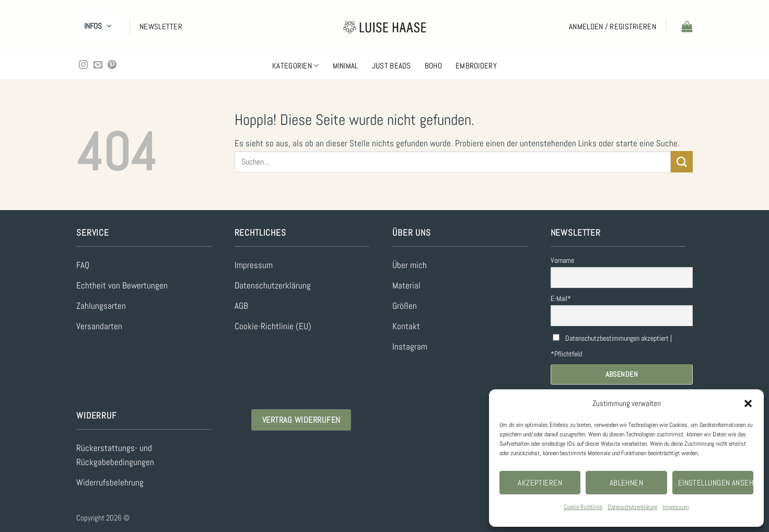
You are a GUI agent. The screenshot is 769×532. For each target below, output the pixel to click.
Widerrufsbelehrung (110, 483)
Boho (433, 66)
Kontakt (406, 326)
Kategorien (296, 66)
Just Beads (392, 66)
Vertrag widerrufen (301, 420)
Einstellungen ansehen (716, 483)
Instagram (410, 347)
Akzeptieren (540, 483)
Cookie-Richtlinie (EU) (273, 326)
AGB (241, 306)
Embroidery (476, 66)
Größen (405, 306)
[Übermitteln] (682, 162)
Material (406, 286)
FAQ (83, 265)
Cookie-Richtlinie (583, 507)
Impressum (676, 507)
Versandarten (99, 326)
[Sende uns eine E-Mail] (98, 65)
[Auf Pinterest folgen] (112, 65)
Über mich (410, 265)
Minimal (346, 66)
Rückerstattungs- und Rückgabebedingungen (115, 455)
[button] (748, 403)
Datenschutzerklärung (632, 507)
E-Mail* (561, 298)
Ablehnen (627, 483)
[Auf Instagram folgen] (83, 65)
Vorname (562, 260)
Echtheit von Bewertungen (122, 286)
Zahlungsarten (101, 306)
